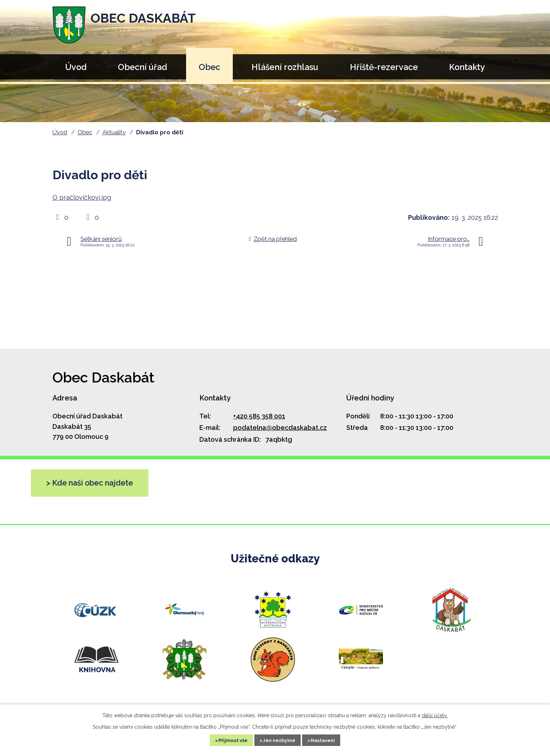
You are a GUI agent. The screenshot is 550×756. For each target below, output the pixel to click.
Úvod (76, 67)
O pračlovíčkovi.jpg (82, 197)
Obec (209, 67)
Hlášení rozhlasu (285, 67)
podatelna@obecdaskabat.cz (280, 428)
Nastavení (331, 739)
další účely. (435, 714)
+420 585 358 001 (259, 416)
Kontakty (467, 67)
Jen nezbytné (279, 739)
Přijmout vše (226, 739)
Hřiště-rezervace (384, 67)
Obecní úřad (142, 67)
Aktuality (114, 132)
